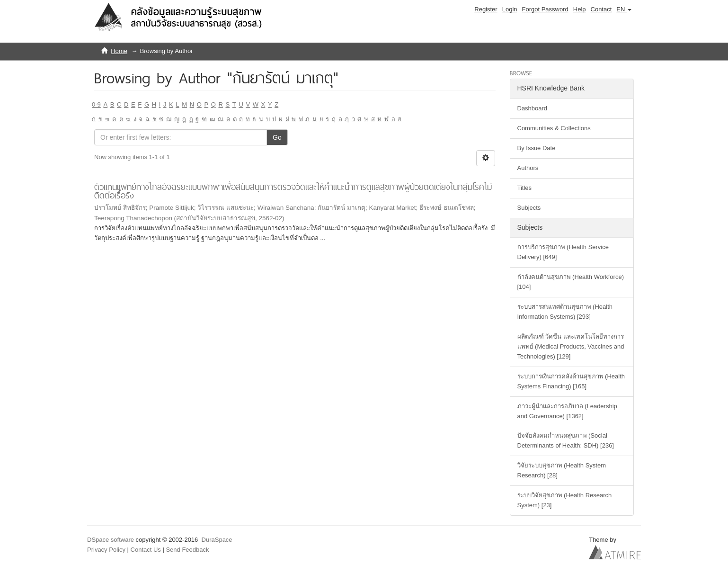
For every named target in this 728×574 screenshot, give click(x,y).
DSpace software (111, 540)
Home (119, 51)
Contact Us (146, 550)
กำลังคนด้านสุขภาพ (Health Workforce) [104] (571, 282)
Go (277, 137)
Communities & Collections (554, 128)
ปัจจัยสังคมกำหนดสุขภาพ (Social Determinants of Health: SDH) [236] (566, 440)
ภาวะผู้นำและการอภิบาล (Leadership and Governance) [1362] (567, 411)
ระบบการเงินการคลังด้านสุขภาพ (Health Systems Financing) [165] (571, 381)
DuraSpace (217, 540)
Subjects (529, 208)
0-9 (96, 104)
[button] (624, 9)
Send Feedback (187, 550)
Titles (525, 188)
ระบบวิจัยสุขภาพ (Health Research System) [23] (565, 500)
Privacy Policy (106, 550)
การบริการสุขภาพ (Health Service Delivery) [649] (563, 252)
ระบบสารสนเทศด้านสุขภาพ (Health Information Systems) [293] (565, 312)
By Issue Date (537, 148)
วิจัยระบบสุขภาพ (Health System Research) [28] (562, 470)
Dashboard (533, 108)
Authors (528, 168)
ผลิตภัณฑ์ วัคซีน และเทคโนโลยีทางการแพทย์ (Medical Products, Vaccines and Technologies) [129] (571, 346)
